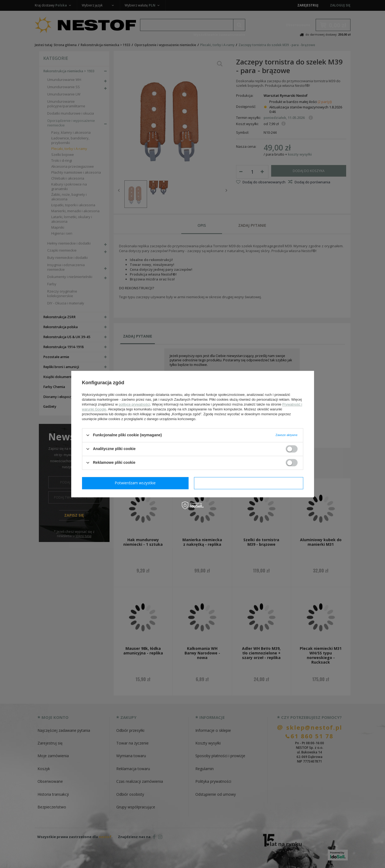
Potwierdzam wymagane (136, 483)
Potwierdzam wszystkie (250, 483)
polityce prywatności (134, 404)
